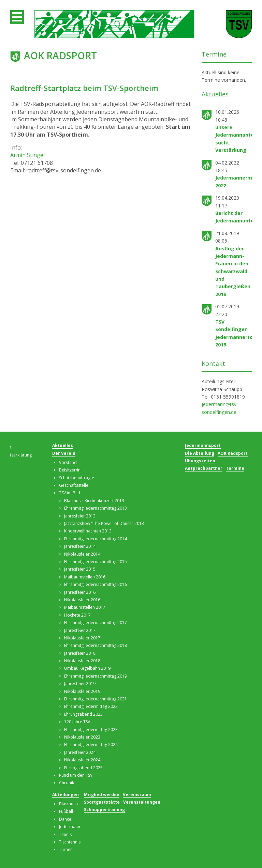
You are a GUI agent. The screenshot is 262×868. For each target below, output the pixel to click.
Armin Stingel (27, 155)
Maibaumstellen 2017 (85, 607)
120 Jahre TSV (77, 722)
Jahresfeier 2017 (80, 630)
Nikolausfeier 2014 (82, 554)
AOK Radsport (233, 453)
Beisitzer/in (70, 470)
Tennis (65, 834)
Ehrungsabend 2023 (83, 714)
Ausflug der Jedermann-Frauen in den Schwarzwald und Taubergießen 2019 (233, 271)
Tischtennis (70, 842)
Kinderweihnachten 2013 (88, 531)
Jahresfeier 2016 (80, 592)
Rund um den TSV (76, 775)
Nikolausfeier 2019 (82, 691)
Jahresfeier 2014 (80, 546)
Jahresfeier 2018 (80, 653)
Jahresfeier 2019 (80, 684)
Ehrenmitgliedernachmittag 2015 (96, 562)
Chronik (67, 783)
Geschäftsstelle (74, 485)
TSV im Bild (70, 493)
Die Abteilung (200, 453)
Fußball (66, 811)
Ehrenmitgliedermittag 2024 (91, 745)
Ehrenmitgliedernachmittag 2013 (96, 508)
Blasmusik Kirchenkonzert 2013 (94, 501)
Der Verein (64, 453)
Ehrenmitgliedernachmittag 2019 (96, 676)
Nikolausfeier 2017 (82, 638)
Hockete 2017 (77, 615)
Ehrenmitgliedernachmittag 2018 (96, 645)
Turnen (66, 849)
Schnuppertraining (104, 810)
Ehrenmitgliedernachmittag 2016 (96, 584)
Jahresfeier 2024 (80, 752)
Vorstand (68, 462)
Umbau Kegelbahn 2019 (87, 668)
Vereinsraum (137, 795)
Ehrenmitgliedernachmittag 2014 (96, 539)
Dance (65, 819)
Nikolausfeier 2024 (82, 760)
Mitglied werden (102, 795)
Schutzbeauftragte (77, 478)
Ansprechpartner (204, 468)
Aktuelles (63, 445)
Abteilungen (65, 795)
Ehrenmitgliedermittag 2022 (91, 706)
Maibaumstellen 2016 (85, 577)
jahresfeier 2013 (80, 516)
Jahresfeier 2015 (80, 569)
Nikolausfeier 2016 (82, 600)
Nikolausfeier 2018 (82, 661)
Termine (235, 468)
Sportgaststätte (102, 802)
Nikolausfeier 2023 (82, 737)
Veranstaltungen (142, 802)
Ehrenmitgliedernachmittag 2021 (96, 699)
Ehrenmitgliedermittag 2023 (91, 730)
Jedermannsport (203, 445)
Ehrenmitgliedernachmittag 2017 (96, 623)
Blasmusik (69, 804)
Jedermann (70, 827)
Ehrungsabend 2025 (83, 768)
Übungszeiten (200, 461)
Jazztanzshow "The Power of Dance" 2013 (104, 523)
